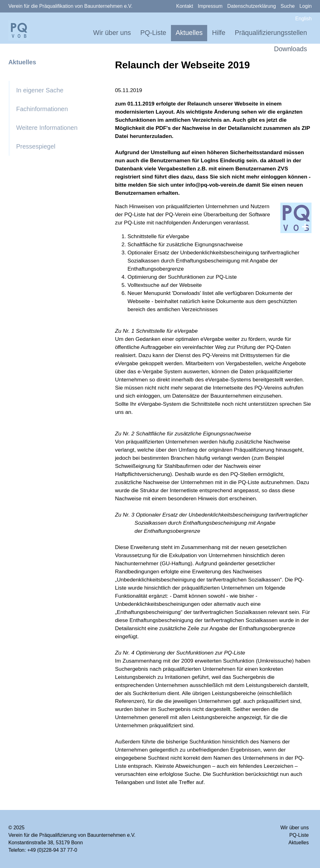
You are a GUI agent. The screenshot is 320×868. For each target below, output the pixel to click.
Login (305, 6)
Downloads (291, 49)
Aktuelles (189, 33)
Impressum (210, 6)
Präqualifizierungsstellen (271, 33)
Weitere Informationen (47, 128)
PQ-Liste (153, 33)
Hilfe (219, 33)
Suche (288, 6)
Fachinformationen (42, 109)
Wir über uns (112, 33)
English (303, 19)
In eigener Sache (40, 90)
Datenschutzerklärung (252, 6)
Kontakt (185, 6)
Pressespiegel (36, 146)
